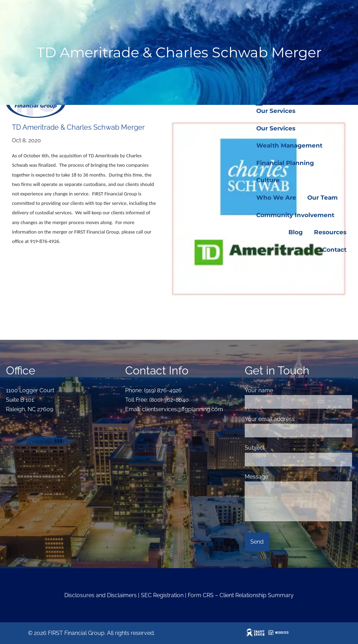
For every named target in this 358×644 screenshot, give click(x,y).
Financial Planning (285, 163)
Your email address (297, 419)
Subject (282, 448)
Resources (330, 232)
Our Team (323, 198)
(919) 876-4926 (163, 390)
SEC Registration (162, 595)
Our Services (276, 111)
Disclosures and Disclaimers (101, 595)
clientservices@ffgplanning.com (182, 409)
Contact (334, 250)
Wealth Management (289, 145)
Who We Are (276, 198)
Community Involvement (295, 215)
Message (283, 477)
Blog (296, 232)
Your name (286, 390)
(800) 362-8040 (169, 400)
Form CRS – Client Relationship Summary (241, 595)
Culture (268, 180)
